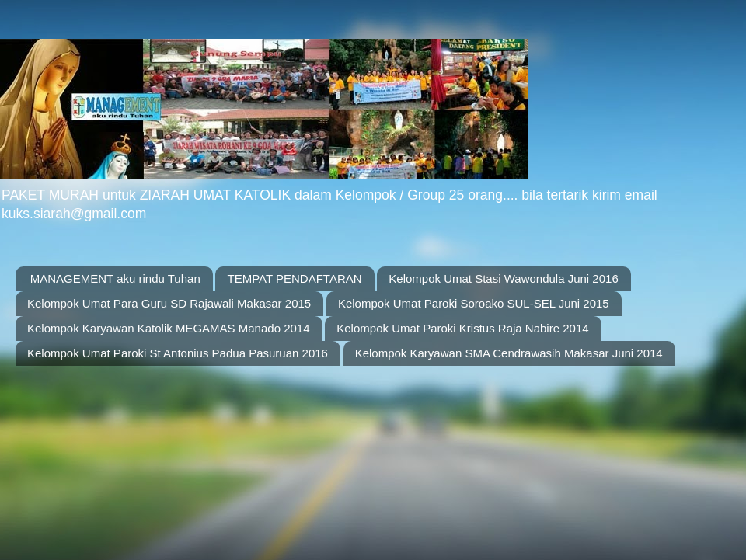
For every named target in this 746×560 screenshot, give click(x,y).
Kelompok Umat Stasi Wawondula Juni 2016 (503, 278)
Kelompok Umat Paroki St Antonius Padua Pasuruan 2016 (178, 353)
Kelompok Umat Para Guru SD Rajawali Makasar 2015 (169, 303)
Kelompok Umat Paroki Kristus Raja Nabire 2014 (462, 328)
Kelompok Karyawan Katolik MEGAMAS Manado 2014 (169, 328)
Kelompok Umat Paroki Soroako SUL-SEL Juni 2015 (474, 303)
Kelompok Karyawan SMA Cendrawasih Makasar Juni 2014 (509, 353)
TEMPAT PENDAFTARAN (294, 278)
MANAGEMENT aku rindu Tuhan (115, 278)
